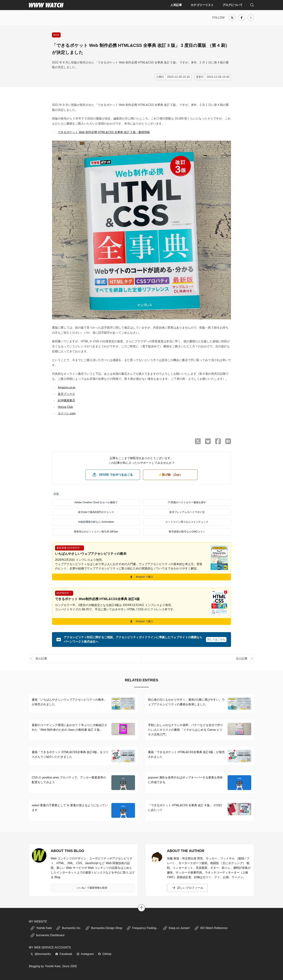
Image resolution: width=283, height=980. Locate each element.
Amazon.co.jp (67, 387)
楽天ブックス (66, 394)
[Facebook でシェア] (218, 441)
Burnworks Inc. (69, 928)
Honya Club (65, 407)
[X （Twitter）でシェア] (198, 441)
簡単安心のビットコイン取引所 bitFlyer (96, 532)
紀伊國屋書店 (66, 400)
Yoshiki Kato (41, 928)
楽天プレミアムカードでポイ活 (187, 512)
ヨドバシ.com (67, 413)
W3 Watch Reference (211, 928)
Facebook (64, 954)
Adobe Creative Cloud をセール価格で (96, 502)
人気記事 (176, 5)
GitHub (105, 954)
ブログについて (232, 5)
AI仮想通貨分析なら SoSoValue (96, 522)
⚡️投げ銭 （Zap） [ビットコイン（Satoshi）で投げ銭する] (170, 475)
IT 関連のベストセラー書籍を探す (187, 502)
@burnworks (41, 954)
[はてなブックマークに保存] (228, 441)
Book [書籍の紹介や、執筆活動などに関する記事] (56, 35)
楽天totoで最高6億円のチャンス (96, 512)
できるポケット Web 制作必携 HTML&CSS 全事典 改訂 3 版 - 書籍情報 (104, 132)
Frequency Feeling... (143, 928)
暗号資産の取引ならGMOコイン (187, 532)
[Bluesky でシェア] (208, 441)
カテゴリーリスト (202, 5)
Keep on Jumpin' (177, 928)
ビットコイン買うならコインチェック (187, 522)
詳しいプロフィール (187, 888)
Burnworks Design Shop (104, 928)
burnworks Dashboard (47, 935)
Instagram (85, 954)
